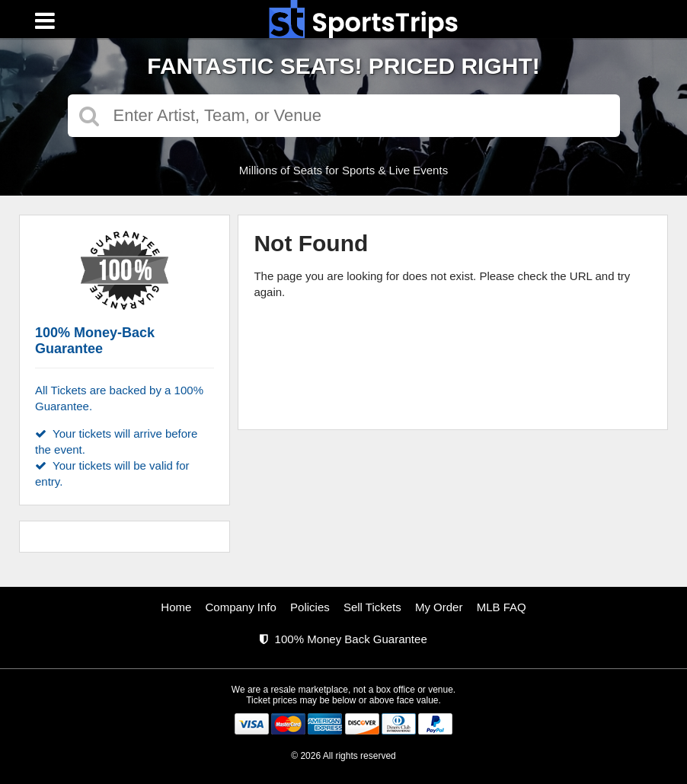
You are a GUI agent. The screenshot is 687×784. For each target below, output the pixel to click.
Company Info (241, 607)
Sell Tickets (372, 607)
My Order (439, 607)
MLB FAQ (502, 607)
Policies (310, 607)
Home (176, 607)
